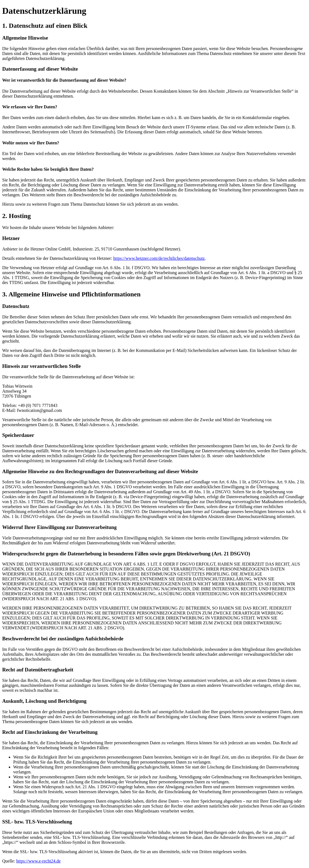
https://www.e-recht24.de (38, 861)
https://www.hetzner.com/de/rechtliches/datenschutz (159, 258)
